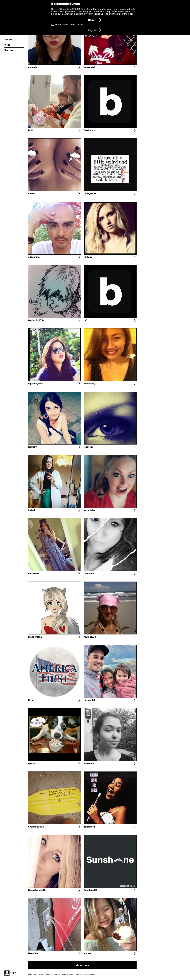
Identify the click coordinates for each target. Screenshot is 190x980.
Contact (70, 975)
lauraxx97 (34, 574)
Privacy (86, 975)
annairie (33, 67)
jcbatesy (88, 447)
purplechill (90, 700)
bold (31, 130)
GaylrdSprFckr (36, 320)
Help (36, 975)
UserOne (33, 954)
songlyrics (89, 827)
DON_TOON (90, 194)
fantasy (88, 257)
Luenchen (89, 574)
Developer (57, 975)
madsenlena (35, 637)
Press (64, 975)
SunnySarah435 (37, 890)
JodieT (32, 510)
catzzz (32, 194)
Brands (42, 975)
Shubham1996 (36, 827)
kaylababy (89, 510)
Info (86, 320)
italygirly (33, 447)
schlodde (89, 764)
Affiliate (49, 975)
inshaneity (89, 384)
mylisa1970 (90, 637)
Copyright (78, 975)
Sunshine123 (91, 890)
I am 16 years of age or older (69, 24)
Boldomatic (90, 130)
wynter (87, 954)
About (30, 975)
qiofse (32, 764)
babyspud (89, 67)
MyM (31, 700)
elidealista (34, 257)
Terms (92, 975)
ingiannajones (36, 384)
